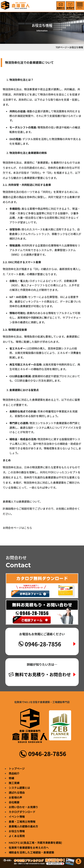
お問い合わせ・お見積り (23, 807)
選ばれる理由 (17, 792)
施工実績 (14, 783)
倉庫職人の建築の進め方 (23, 826)
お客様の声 (15, 797)
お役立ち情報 (17, 831)
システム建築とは (19, 788)
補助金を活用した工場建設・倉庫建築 (31, 852)
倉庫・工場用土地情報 (22, 821)
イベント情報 (17, 817)
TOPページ (61, 47)
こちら (28, 528)
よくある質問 (17, 836)
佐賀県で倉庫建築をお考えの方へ (29, 848)
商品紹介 (14, 773)
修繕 (11, 778)
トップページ (17, 768)
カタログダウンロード (22, 812)
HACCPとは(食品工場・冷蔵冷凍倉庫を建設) (35, 843)
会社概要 (14, 802)
